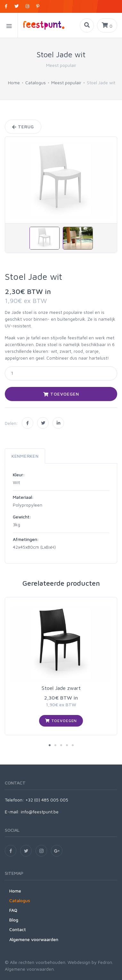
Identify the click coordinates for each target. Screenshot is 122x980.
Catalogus (36, 82)
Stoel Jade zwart (61, 688)
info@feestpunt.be (40, 812)
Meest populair (66, 82)
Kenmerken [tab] (25, 456)
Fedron (105, 962)
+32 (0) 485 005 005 (47, 800)
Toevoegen (61, 394)
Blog (14, 920)
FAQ (13, 910)
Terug (23, 127)
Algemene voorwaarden (34, 939)
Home (14, 82)
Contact (18, 929)
